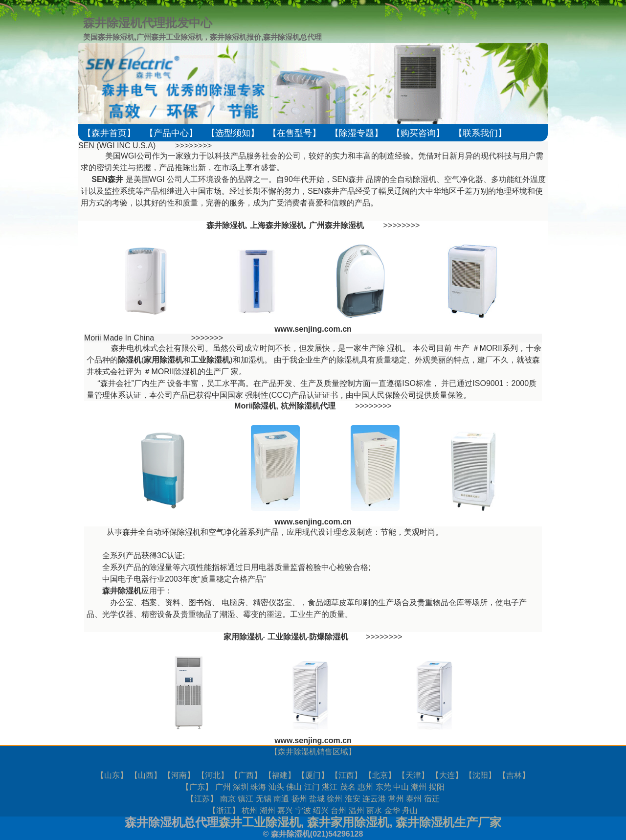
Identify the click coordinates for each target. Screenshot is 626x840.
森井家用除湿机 (348, 822)
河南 (179, 775)
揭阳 (437, 787)
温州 (357, 810)
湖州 (268, 810)
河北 (213, 775)
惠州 (365, 787)
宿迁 (432, 799)
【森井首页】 (109, 133)
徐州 (335, 799)
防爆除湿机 (329, 637)
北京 (380, 775)
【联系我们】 (480, 133)
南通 (281, 799)
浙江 (224, 810)
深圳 (241, 787)
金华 (392, 810)
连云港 (374, 799)
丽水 (374, 810)
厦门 (313, 775)
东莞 (383, 787)
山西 (146, 775)
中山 (401, 787)
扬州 (299, 799)
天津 (413, 775)
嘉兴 (285, 810)
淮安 (353, 799)
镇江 (246, 799)
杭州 (249, 810)
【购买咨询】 (418, 133)
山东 (112, 775)
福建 (280, 775)
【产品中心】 (171, 133)
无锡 (264, 799)
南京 (228, 799)
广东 (197, 787)
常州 (396, 799)
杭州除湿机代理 (308, 406)
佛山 (294, 787)
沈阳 (480, 775)
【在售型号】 (294, 133)
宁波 (303, 810)
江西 (346, 775)
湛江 (330, 787)
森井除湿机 (297, 752)
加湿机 (252, 360)
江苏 (202, 799)
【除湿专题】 (357, 133)
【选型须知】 (233, 133)
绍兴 (321, 810)
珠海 (258, 787)
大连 (447, 775)
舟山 (410, 810)
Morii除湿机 (255, 406)
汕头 (276, 787)
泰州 (414, 799)
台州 (338, 810)
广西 (246, 775)
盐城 (317, 799)
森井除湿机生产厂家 (448, 822)
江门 (312, 787)
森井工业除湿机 (260, 822)
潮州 (419, 787)
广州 (223, 787)
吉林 (514, 775)
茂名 (348, 787)
